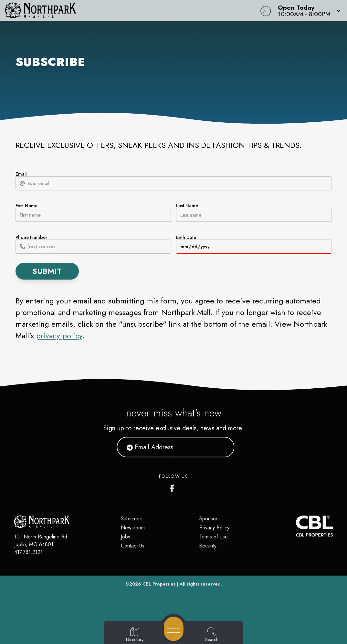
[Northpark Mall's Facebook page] (173, 487)
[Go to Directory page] (135, 635)
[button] (307, 10)
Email (173, 181)
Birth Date (254, 244)
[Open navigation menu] (174, 629)
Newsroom (133, 528)
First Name (93, 213)
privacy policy (59, 336)
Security (208, 546)
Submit (47, 271)
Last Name (254, 213)
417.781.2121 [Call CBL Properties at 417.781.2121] (28, 552)
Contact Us (133, 546)
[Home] (131, 10)
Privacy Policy (214, 528)
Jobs (126, 537)
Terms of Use (214, 537)
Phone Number (93, 244)
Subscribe (132, 519)
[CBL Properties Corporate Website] (296, 526)
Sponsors (210, 519)
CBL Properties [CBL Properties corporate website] (159, 584)
